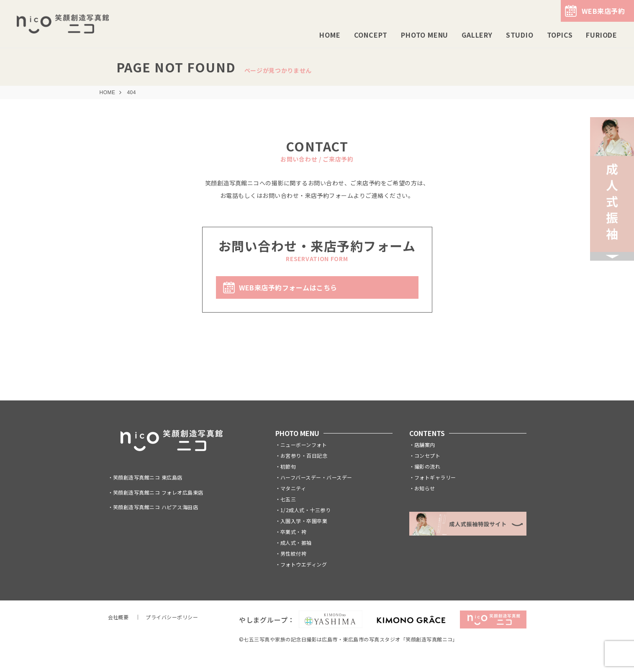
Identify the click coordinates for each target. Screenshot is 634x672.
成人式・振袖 (296, 542)
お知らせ (425, 488)
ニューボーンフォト (304, 445)
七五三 (288, 499)
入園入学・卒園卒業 (304, 521)
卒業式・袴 (293, 532)
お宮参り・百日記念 (304, 455)
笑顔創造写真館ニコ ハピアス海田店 (155, 507)
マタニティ (293, 488)
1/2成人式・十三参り (305, 510)
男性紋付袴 (293, 553)
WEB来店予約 (603, 11)
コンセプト (427, 455)
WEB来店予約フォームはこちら (288, 287)
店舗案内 (425, 445)
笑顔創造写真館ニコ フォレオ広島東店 (158, 492)
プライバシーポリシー (172, 617)
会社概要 (118, 617)
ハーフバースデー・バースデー (316, 477)
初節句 (288, 466)
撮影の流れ (427, 466)
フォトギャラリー (435, 477)
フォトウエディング (304, 564)
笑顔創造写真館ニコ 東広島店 (148, 477)
